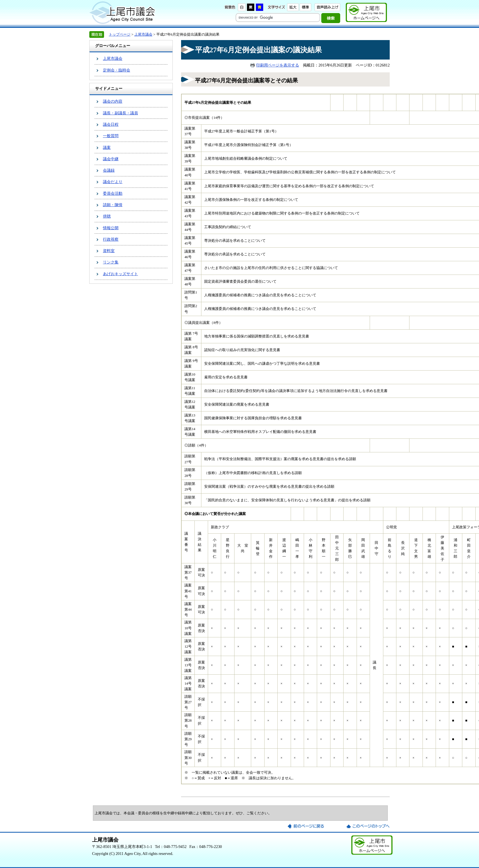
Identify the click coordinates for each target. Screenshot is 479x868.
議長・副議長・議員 (120, 113)
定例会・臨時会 (117, 70)
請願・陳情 (113, 205)
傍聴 (107, 216)
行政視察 (111, 239)
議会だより (113, 182)
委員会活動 (113, 193)
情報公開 (111, 228)
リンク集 (111, 262)
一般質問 (111, 136)
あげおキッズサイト (120, 274)
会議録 (109, 170)
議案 (107, 147)
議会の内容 (113, 101)
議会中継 (111, 159)
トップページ (120, 34)
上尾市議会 (143, 34)
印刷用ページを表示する (278, 65)
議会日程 (111, 124)
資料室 (109, 251)
